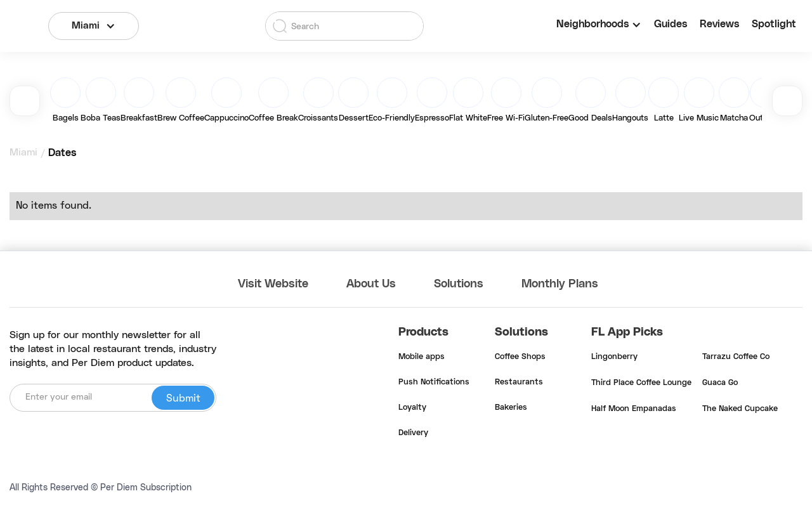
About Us (371, 284)
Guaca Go (720, 383)
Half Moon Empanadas (634, 409)
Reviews (719, 24)
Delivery (413, 433)
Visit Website (273, 284)
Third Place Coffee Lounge (641, 383)
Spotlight (774, 24)
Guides (671, 24)
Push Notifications (434, 383)
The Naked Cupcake (740, 409)
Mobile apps (422, 357)
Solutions (459, 284)
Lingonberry (614, 357)
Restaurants (519, 383)
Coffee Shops (520, 357)
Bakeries (511, 408)
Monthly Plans (560, 284)
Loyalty (412, 408)
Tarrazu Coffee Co (736, 357)
